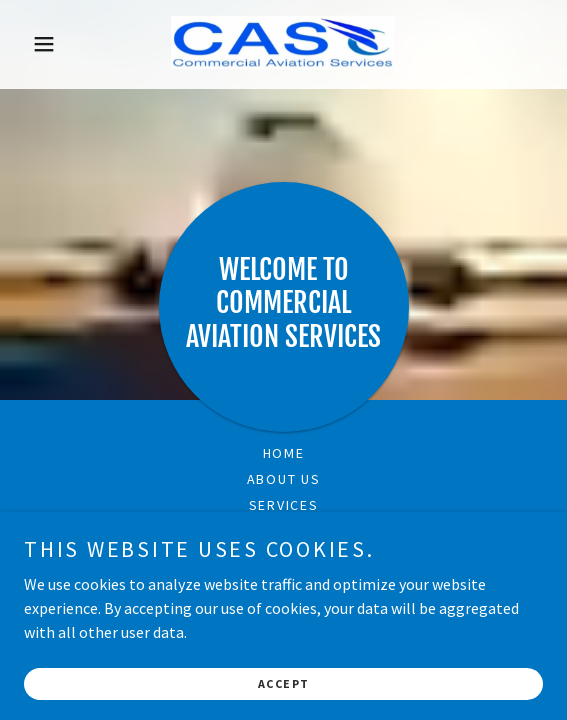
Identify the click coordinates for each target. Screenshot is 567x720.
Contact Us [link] (284, 531)
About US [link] (284, 479)
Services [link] (284, 505)
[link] (283, 44)
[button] (63, 44)
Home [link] (284, 453)
